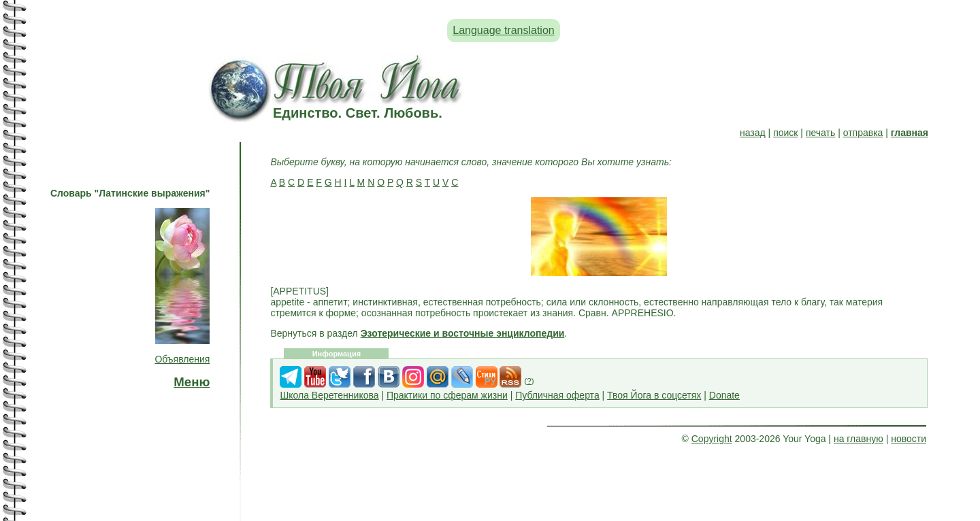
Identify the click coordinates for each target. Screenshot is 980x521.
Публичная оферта (557, 395)
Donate (724, 395)
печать (820, 133)
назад (753, 133)
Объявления (182, 359)
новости (909, 439)
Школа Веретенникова (329, 395)
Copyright (712, 439)
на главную (859, 439)
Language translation (503, 30)
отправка (863, 133)
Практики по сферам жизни (447, 395)
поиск (785, 133)
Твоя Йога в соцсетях (654, 395)
